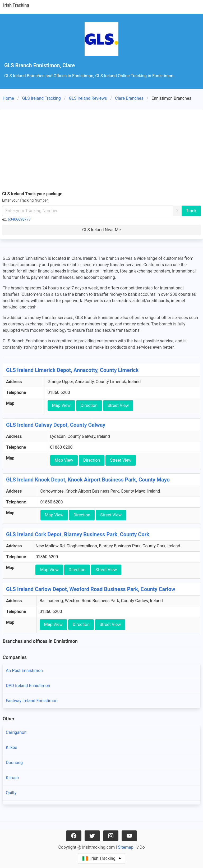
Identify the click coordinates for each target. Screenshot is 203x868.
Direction (89, 405)
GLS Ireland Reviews (88, 98)
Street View (118, 405)
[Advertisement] (101, 151)
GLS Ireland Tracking (41, 98)
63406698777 (19, 219)
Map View (61, 405)
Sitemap (126, 847)
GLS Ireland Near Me (101, 230)
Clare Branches (129, 98)
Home (8, 98)
